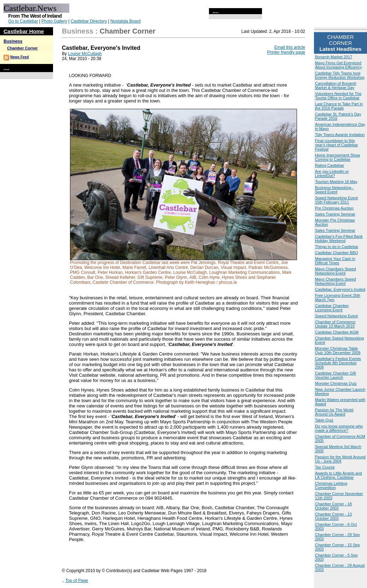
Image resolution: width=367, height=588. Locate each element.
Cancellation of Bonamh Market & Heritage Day (336, 86)
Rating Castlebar (330, 165)
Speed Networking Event (336, 316)
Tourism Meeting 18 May (336, 182)
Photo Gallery (54, 21)
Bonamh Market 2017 (334, 57)
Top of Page (77, 581)
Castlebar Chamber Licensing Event (332, 308)
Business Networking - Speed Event (334, 190)
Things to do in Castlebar (337, 247)
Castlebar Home (24, 31)
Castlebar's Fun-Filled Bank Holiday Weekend (339, 239)
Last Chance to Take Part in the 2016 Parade (339, 106)
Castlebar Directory (89, 21)
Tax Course (325, 467)
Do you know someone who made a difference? (339, 428)
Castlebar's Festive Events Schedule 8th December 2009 (338, 363)
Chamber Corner (22, 48)
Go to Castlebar (23, 21)
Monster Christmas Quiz (336, 383)
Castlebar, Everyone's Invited (340, 289)
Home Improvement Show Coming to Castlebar (337, 157)
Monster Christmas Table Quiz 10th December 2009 (338, 351)
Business (13, 41)
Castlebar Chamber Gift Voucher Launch (336, 375)
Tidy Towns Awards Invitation (340, 135)
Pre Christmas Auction (334, 208)
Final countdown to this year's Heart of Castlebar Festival (336, 145)
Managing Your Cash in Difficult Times (335, 261)
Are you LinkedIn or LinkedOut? (332, 174)
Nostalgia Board (125, 21)
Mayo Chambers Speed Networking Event (336, 271)
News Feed (19, 57)
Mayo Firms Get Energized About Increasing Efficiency (338, 65)
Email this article (290, 47)
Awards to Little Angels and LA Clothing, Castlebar (339, 475)
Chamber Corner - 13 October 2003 (333, 516)
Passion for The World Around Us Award (334, 412)
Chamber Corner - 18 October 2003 (333, 506)
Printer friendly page (286, 52)
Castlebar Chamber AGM (337, 332)
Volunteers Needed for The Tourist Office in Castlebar (338, 96)
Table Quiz (324, 420)
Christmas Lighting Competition (331, 486)
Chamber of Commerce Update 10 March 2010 (335, 324)
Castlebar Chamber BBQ (337, 253)
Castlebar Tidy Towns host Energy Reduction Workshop (340, 75)
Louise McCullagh (85, 54)
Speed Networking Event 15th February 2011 (336, 200)
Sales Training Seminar (335, 214)
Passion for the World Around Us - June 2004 (340, 459)
